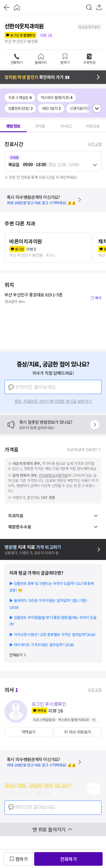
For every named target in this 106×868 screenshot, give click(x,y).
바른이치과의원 (26, 241)
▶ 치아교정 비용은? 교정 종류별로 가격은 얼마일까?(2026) (52, 634)
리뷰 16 (46, 35)
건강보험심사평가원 (53, 475)
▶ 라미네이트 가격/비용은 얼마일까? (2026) (42, 645)
